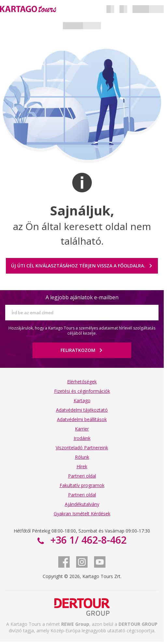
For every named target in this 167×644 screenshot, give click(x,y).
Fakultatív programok (82, 485)
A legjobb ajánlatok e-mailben (82, 297)
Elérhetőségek (82, 382)
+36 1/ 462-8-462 (87, 540)
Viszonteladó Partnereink (82, 448)
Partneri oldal (82, 476)
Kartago (82, 400)
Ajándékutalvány (82, 504)
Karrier (82, 429)
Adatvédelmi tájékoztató (82, 410)
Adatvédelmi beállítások (82, 419)
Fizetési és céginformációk (82, 391)
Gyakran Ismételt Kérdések (82, 514)
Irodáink (82, 438)
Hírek (82, 466)
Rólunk (82, 457)
